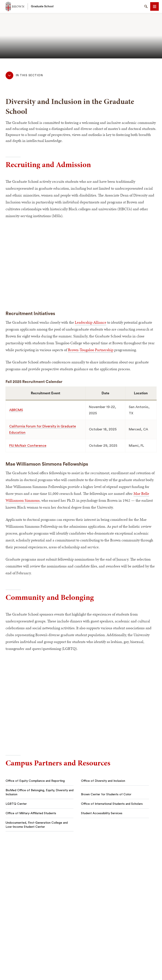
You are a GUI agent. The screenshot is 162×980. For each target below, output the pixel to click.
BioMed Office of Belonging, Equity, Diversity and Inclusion (40, 792)
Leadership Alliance (91, 322)
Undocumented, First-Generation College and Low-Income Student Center (37, 825)
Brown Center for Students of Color (106, 794)
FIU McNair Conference (28, 446)
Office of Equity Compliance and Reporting (35, 781)
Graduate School (42, 6)
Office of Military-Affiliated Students (31, 813)
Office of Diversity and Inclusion (103, 781)
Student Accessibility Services (102, 813)
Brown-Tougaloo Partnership (91, 350)
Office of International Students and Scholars (112, 804)
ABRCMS (16, 410)
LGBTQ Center (16, 804)
